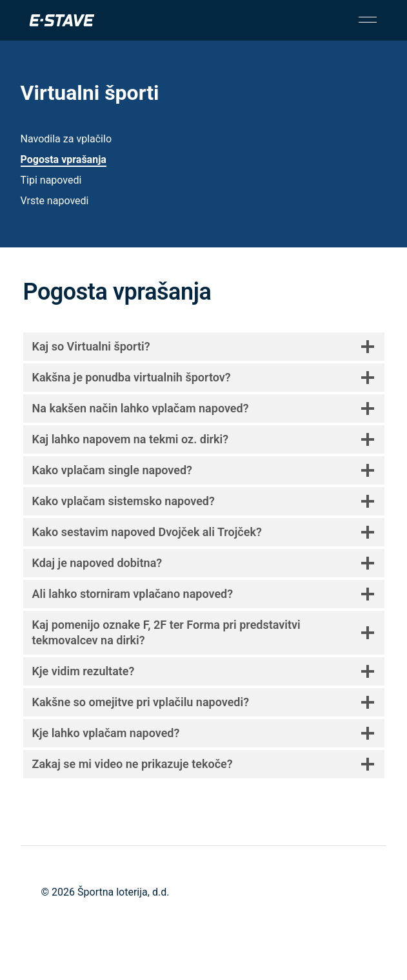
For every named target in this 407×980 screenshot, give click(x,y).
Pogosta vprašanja (64, 159)
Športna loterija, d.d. (123, 892)
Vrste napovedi (55, 201)
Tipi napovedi (51, 180)
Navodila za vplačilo (66, 139)
